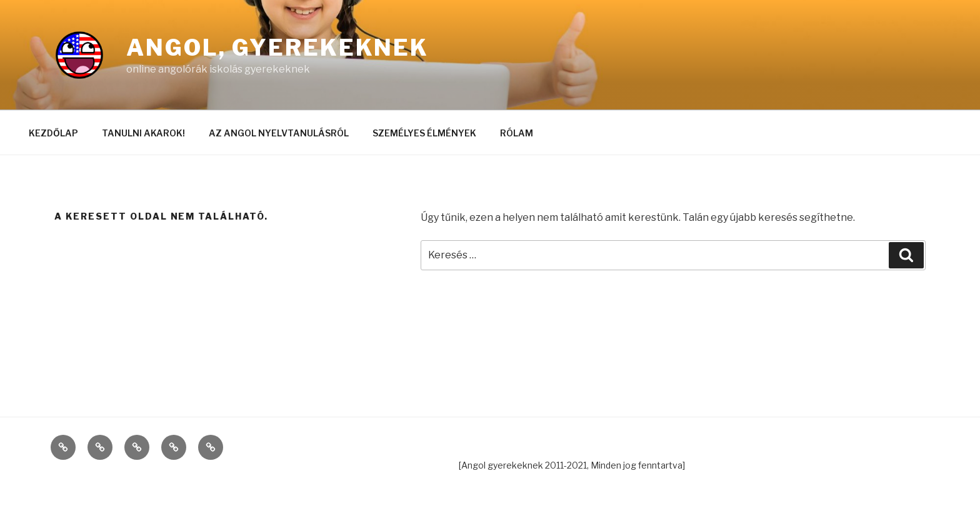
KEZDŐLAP (53, 133)
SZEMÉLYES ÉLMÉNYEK (424, 133)
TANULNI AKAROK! (143, 133)
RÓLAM (517, 133)
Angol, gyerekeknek (277, 48)
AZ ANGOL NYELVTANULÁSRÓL (279, 133)
